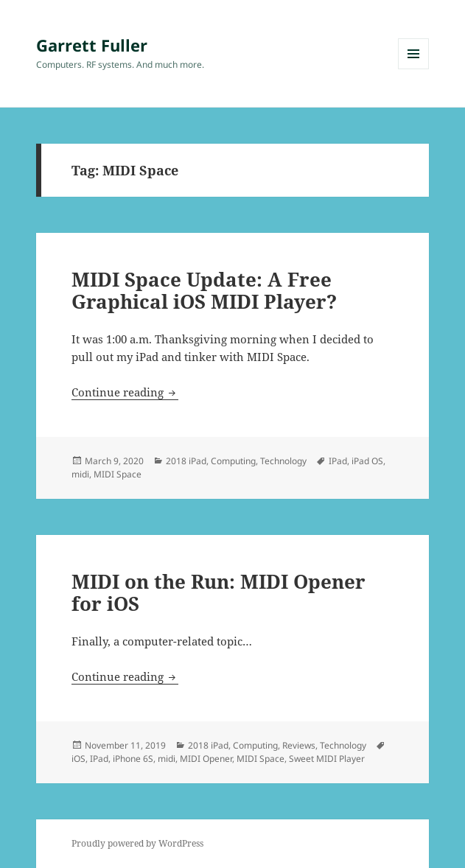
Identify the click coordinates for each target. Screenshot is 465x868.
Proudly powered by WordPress (137, 843)
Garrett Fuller (92, 45)
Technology (283, 461)
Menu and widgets (414, 69)
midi (80, 474)
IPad (338, 461)
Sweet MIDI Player (327, 759)
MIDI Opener (206, 759)
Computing (233, 461)
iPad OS (367, 461)
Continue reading (125, 392)
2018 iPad (186, 461)
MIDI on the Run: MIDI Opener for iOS (218, 592)
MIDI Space (118, 474)
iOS (78, 759)
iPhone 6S (133, 759)
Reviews (299, 745)
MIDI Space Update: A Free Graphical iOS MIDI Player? (204, 290)
